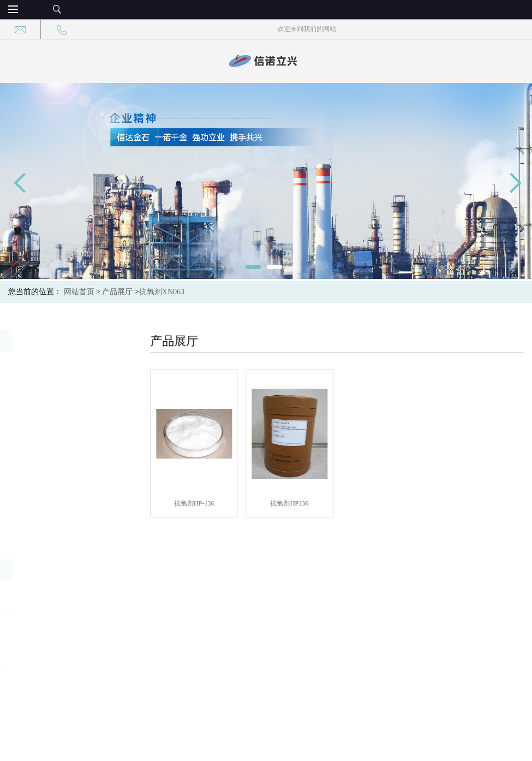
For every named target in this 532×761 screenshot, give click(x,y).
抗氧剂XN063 (162, 292)
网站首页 (79, 292)
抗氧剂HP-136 (201, 503)
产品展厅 (117, 292)
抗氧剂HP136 (297, 503)
